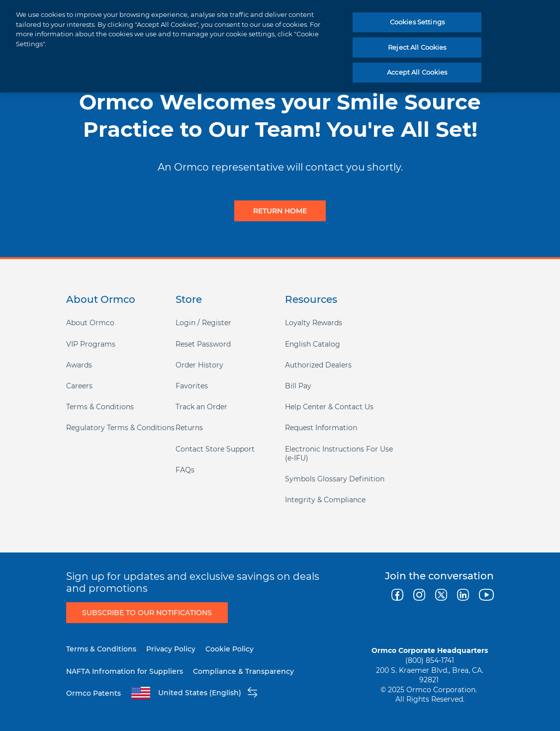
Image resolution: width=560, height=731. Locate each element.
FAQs (185, 470)
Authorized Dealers (318, 365)
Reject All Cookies (417, 47)
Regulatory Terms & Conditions (120, 428)
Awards (79, 365)
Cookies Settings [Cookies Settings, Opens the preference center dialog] (417, 22)
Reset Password (203, 344)
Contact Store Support (215, 449)
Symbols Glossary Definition (335, 479)
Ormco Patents (93, 693)
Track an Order (201, 407)
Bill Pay (298, 386)
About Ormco (90, 323)
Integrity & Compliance (325, 500)
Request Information (321, 428)
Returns (189, 428)
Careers (79, 386)
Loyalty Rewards (314, 323)
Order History (199, 365)
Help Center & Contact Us (329, 407)
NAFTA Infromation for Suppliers (125, 671)
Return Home (280, 211)
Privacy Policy (171, 649)
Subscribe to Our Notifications (147, 613)
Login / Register (203, 323)
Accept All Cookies (417, 72)
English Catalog (313, 344)
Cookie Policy (230, 649)
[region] (280, 46)
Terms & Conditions (100, 407)
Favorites (192, 386)
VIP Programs (91, 344)
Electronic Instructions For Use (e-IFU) (339, 454)
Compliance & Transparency (243, 671)
